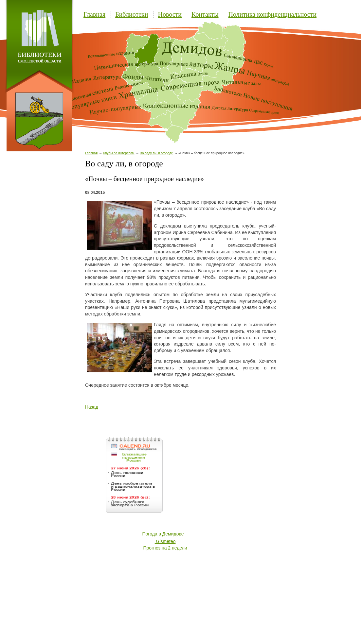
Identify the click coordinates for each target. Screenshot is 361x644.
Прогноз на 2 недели (165, 548)
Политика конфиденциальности (273, 14)
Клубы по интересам (119, 153)
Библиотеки (132, 14)
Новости (170, 14)
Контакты (205, 14)
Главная (94, 14)
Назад (92, 407)
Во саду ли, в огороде (156, 153)
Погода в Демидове (163, 534)
